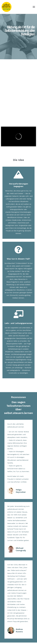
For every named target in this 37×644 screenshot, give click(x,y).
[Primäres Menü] (34, 7)
